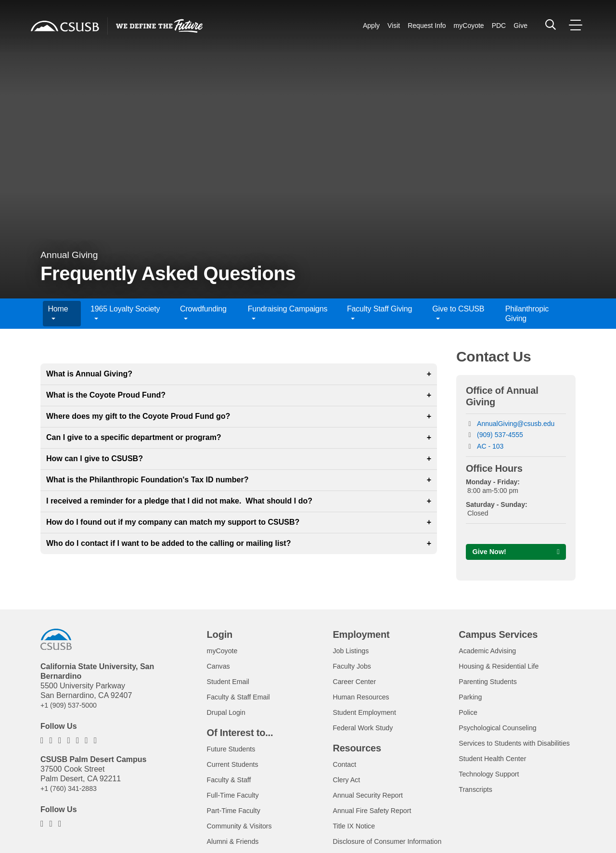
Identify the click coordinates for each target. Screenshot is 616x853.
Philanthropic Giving (527, 313)
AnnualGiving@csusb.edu (516, 424)
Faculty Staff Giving (379, 313)
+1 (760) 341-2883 (72, 790)
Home (58, 313)
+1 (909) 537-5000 (72, 707)
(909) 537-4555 (500, 435)
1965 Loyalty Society (125, 313)
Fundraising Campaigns (288, 313)
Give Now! (492, 552)
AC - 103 (490, 446)
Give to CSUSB (458, 313)
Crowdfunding (203, 313)
